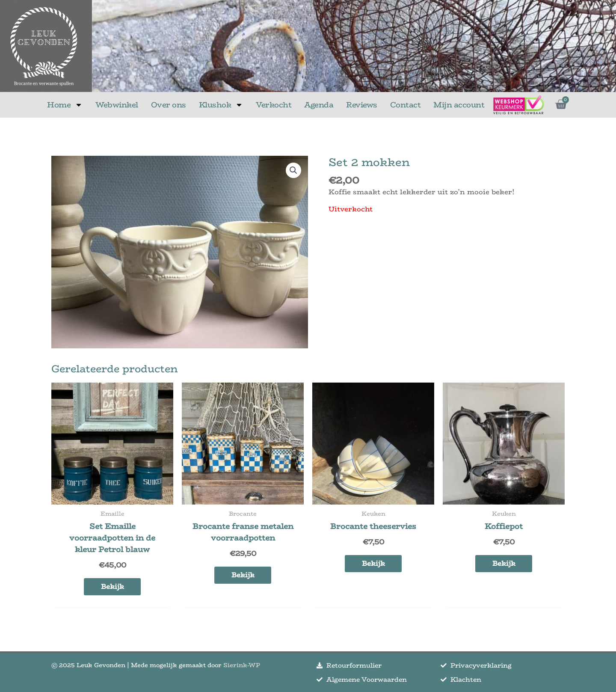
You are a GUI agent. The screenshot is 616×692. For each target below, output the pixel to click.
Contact (406, 105)
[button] (293, 170)
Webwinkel (117, 105)
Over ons (169, 105)
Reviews (362, 105)
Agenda (319, 105)
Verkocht (274, 105)
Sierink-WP (242, 665)
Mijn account (459, 105)
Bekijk (113, 587)
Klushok (221, 105)
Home (65, 105)
